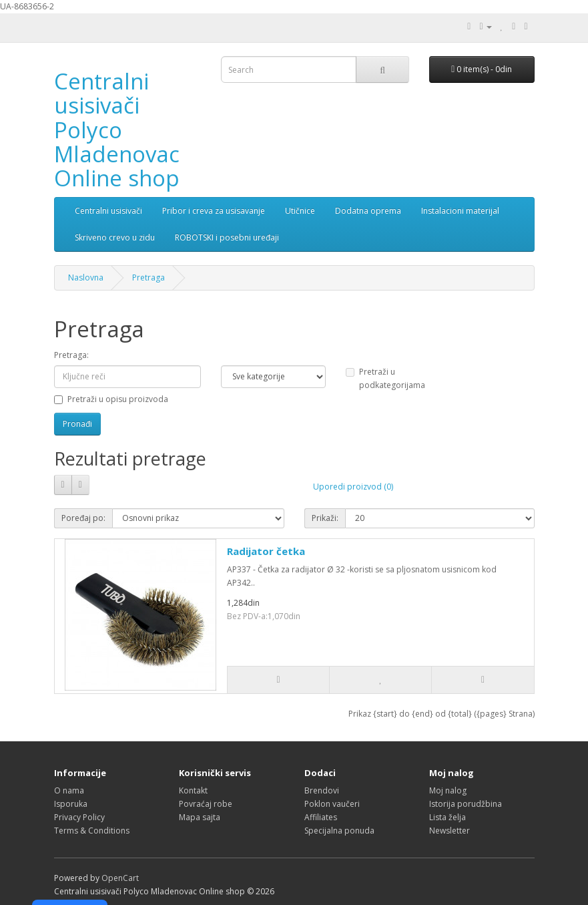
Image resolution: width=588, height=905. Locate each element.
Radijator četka (266, 551)
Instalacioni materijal (460, 211)
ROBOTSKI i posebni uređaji (227, 237)
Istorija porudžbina (466, 804)
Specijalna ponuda (339, 831)
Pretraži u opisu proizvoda (111, 399)
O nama (69, 790)
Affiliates (321, 817)
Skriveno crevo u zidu (115, 237)
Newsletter (450, 831)
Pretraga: (71, 355)
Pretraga (149, 278)
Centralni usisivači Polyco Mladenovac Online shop (117, 130)
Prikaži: (325, 518)
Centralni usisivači (108, 211)
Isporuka (71, 804)
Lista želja (448, 817)
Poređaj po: (83, 518)
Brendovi (322, 790)
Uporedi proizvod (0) (353, 487)
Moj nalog (448, 790)
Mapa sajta (200, 817)
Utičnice (300, 211)
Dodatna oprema (368, 211)
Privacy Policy (79, 817)
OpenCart (120, 878)
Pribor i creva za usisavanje (214, 211)
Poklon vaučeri (332, 804)
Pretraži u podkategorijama (385, 378)
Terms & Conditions (92, 831)
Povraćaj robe (206, 804)
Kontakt (193, 790)
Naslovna (86, 278)
